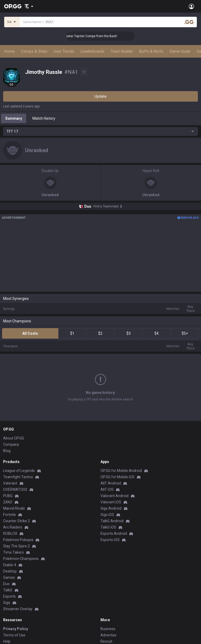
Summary (14, 118)
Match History (44, 118)
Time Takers (13, 513)
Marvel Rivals (14, 469)
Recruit (106, 602)
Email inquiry (14, 608)
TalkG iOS (108, 487)
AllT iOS (107, 450)
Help (7, 602)
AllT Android (111, 443)
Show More (100, 375)
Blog (7, 411)
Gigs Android (111, 469)
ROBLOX (10, 494)
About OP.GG (14, 398)
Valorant (10, 443)
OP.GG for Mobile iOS (118, 437)
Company (11, 405)
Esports (9, 557)
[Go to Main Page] (13, 6)
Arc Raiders (13, 487)
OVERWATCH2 (15, 450)
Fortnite (10, 475)
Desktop (10, 531)
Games (9, 538)
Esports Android (114, 494)
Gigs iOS (107, 475)
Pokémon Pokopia (18, 500)
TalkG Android (112, 481)
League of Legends (19, 431)
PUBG (8, 456)
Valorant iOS (111, 462)
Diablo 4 (10, 525)
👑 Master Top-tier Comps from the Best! (93, 36)
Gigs (7, 563)
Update (100, 96)
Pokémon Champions (21, 519)
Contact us (12, 614)
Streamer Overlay (18, 569)
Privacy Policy (16, 589)
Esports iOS (110, 500)
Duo (6, 544)
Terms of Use (14, 595)
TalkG (8, 550)
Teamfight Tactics (18, 437)
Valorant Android (115, 456)
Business (108, 589)
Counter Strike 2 (16, 481)
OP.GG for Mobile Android (121, 431)
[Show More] (29, 6)
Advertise (108, 595)
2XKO (8, 462)
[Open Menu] (191, 6)
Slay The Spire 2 (16, 506)
